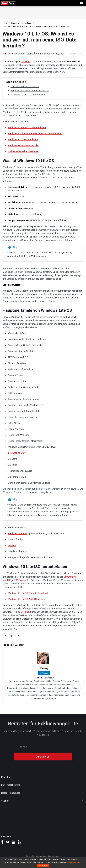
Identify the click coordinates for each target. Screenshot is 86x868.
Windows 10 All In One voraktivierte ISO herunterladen (35, 133)
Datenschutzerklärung (34, 856)
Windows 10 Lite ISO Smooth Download (28, 593)
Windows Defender (17, 533)
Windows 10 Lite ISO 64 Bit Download (26, 599)
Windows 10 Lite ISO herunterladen (28, 95)
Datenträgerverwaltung (21, 23)
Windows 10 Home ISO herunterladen (27, 127)
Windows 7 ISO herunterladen (23, 139)
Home (5, 23)
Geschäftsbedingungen (52, 856)
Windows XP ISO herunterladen (23, 145)
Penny (10, 54)
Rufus (26, 612)
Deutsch (73, 54)
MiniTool (26, 62)
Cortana (12, 545)
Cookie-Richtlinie (74, 862)
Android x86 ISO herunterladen (23, 151)
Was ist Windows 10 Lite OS (25, 86)
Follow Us (45, 673)
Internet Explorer (16, 453)
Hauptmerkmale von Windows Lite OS (30, 91)
